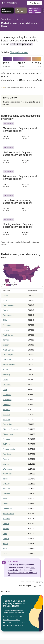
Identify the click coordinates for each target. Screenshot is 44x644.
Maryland (7, 439)
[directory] (22, 101)
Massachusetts (9, 449)
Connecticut (8, 509)
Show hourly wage (19, 52)
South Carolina (9, 365)
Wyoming (7, 419)
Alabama (6, 489)
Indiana (6, 330)
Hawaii (6, 499)
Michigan (7, 300)
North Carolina (9, 350)
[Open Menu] (14, 3)
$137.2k (37, 64)
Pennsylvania (8, 315)
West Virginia (8, 355)
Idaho (5, 553)
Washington (8, 469)
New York (7, 310)
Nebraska (7, 404)
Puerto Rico (8, 424)
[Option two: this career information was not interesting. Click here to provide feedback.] (40, 586)
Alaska (6, 543)
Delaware (7, 484)
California (7, 444)
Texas (5, 479)
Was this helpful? (25, 586)
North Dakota (8, 335)
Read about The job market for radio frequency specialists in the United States (14, 621)
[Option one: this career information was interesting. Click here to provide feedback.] (35, 586)
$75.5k (7, 64)
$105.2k (22, 64)
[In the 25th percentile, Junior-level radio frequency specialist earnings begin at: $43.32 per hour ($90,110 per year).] (22, 204)
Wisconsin (7, 385)
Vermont (6, 548)
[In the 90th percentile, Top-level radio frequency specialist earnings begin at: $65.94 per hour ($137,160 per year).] (22, 132)
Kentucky (7, 375)
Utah (5, 533)
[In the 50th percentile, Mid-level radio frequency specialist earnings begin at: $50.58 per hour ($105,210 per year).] (22, 180)
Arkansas (7, 409)
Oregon (6, 345)
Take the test (35, 3)
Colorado (7, 494)
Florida (6, 295)
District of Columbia (11, 429)
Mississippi (7, 399)
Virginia (6, 464)
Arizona (6, 459)
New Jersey (8, 454)
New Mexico (8, 474)
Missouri (6, 519)
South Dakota (8, 514)
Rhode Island (8, 434)
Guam (5, 380)
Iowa (5, 390)
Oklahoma (7, 360)
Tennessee (7, 340)
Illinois (5, 504)
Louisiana (7, 395)
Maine (5, 370)
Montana (6, 414)
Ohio (5, 320)
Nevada (6, 523)
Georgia (6, 538)
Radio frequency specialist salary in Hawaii (20, 25)
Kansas (6, 528)
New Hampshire (9, 305)
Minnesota (7, 325)
